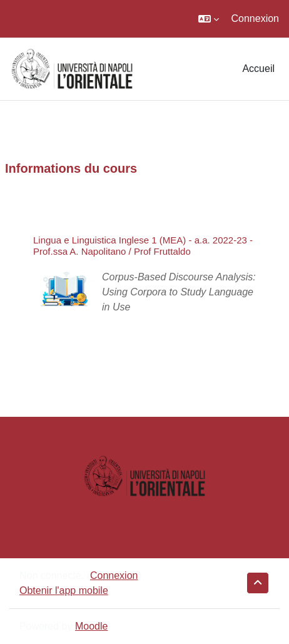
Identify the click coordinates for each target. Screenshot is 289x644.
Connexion (256, 18)
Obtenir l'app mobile (64, 590)
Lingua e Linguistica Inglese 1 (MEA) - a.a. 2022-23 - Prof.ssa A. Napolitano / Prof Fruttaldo (143, 246)
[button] (209, 19)
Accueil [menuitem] (258, 69)
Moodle (91, 626)
